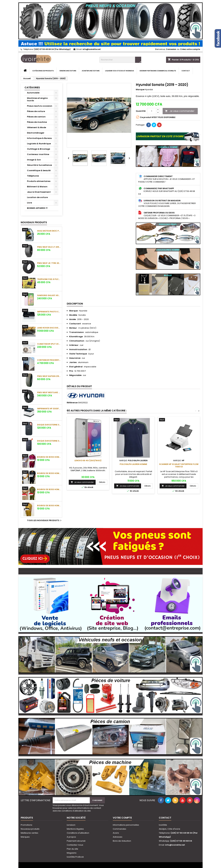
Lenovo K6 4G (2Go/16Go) (88, 461)
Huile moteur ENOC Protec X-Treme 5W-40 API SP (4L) (49, 231)
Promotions (26, 825)
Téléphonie (33, 176)
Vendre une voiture (68, 71)
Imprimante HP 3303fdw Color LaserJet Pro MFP (49, 409)
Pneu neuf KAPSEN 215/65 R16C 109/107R (49, 376)
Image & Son (34, 160)
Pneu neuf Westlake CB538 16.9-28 (49, 392)
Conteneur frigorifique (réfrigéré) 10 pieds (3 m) (49, 360)
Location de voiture (37, 197)
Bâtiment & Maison (37, 187)
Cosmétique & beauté (39, 170)
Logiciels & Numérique (39, 144)
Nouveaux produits (34, 222)
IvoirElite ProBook (75, 857)
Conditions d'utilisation (78, 833)
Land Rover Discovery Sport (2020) (49, 328)
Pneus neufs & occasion (40, 106)
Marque (140, 90)
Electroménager (36, 133)
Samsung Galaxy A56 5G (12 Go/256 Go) (49, 295)
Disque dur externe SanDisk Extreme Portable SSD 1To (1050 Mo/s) (49, 425)
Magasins (72, 853)
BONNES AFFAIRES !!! (37, 208)
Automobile (33, 93)
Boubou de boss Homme (49, 457)
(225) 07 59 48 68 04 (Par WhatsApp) (52, 49)
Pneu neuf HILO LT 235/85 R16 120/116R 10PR (49, 247)
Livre (29, 203)
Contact (186, 71)
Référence (72, 403)
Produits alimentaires (39, 181)
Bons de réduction (122, 841)
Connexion (171, 49)
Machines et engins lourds (37, 99)
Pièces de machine (37, 122)
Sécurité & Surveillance (39, 165)
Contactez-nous (75, 845)
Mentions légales (75, 829)
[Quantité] (152, 111)
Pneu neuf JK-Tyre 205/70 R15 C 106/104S (49, 263)
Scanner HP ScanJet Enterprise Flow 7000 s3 (179, 465)
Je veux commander (180, 111)
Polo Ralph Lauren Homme (133, 464)
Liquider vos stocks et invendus (120, 71)
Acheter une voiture (91, 71)
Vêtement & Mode (37, 127)
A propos (71, 837)
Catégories (32, 87)
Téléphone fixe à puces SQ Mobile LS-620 (49, 279)
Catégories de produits (43, 71)
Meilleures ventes (29, 833)
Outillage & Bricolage (39, 149)
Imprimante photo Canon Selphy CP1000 (49, 312)
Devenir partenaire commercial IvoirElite (158, 71)
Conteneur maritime (38, 154)
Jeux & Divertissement (39, 192)
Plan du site (72, 849)
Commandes (119, 829)
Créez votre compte (190, 49)
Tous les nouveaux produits (45, 520)
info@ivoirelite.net (92, 49)
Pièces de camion (36, 117)
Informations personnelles (126, 825)
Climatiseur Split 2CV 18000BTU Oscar (49, 344)
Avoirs (116, 833)
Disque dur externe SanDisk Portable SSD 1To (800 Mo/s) (49, 441)
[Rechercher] (120, 60)
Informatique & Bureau (39, 138)
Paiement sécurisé (76, 841)
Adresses (118, 837)
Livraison (71, 825)
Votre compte (122, 818)
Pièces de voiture (36, 111)
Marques (25, 837)
